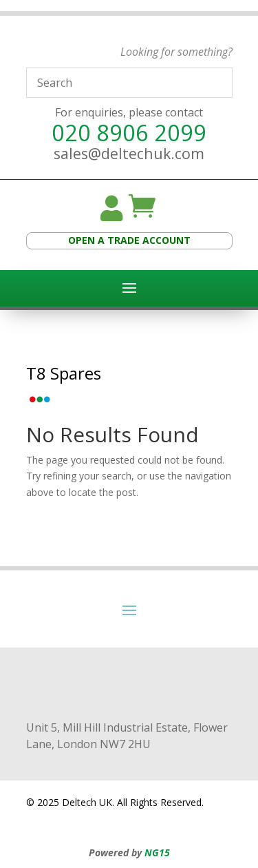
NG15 (157, 852)
